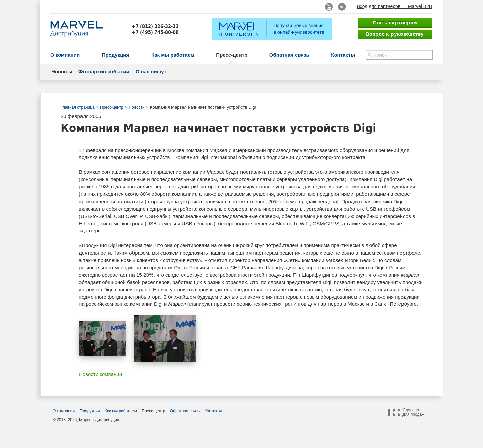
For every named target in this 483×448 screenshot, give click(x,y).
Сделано (413, 412)
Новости (62, 72)
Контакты (343, 55)
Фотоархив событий (104, 72)
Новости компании (100, 374)
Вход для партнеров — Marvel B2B (394, 6)
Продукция (116, 55)
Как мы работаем (173, 55)
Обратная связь (289, 55)
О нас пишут (151, 72)
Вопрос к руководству (395, 34)
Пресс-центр (232, 55)
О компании (65, 55)
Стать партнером (395, 23)
